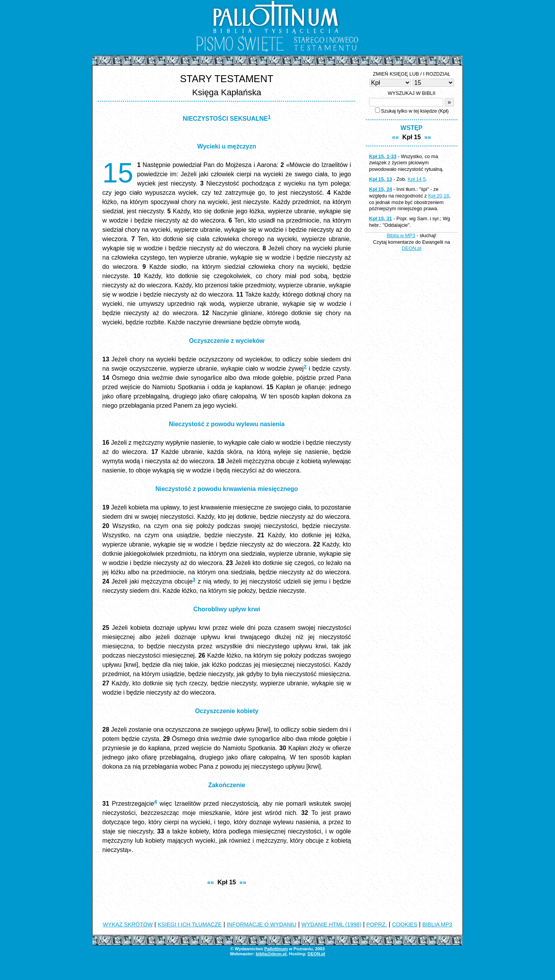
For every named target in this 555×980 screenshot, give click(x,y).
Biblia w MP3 (401, 235)
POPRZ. (377, 924)
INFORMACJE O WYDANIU (262, 924)
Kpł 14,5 (417, 179)
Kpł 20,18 (439, 196)
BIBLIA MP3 (437, 924)
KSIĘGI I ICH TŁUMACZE (190, 924)
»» (243, 882)
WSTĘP (411, 128)
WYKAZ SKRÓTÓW (128, 924)
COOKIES (405, 924)
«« (210, 882)
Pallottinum (276, 949)
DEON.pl (412, 248)
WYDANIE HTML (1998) (331, 924)
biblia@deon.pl (271, 954)
